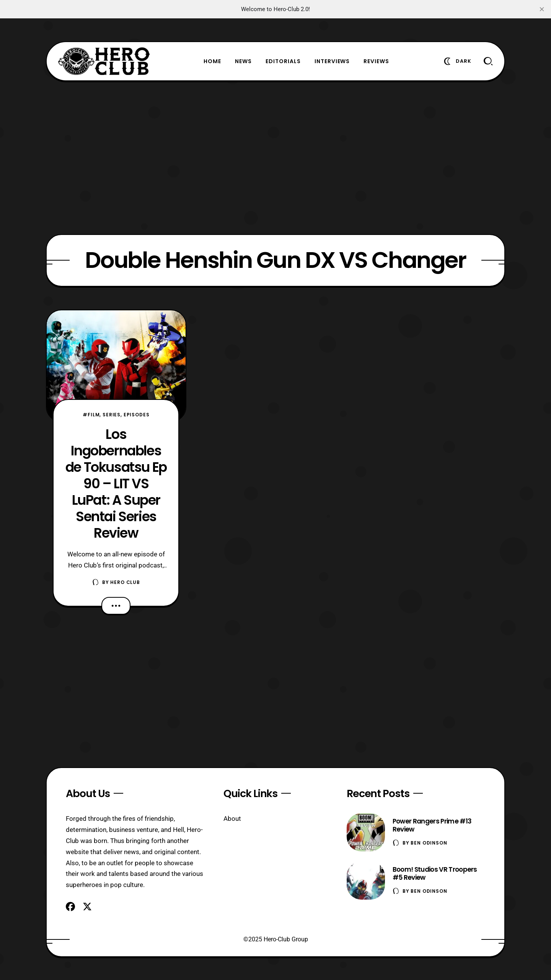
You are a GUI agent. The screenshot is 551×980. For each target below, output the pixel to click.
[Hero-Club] (104, 61)
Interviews (332, 61)
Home (212, 61)
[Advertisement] (275, 158)
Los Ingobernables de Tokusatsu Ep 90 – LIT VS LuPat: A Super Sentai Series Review (116, 483)
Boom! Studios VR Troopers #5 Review (435, 873)
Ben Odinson (429, 843)
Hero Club (125, 582)
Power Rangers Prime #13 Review (432, 825)
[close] (542, 9)
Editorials (283, 61)
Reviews (376, 61)
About (232, 819)
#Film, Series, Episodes (116, 415)
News (243, 61)
